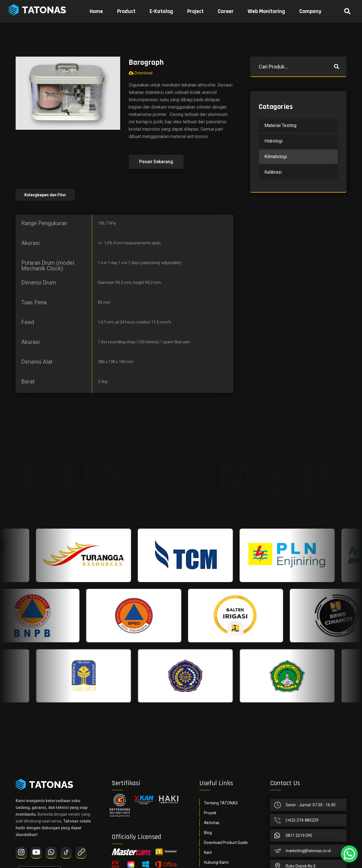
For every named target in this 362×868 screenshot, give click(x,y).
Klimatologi (276, 157)
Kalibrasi (273, 172)
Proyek (210, 813)
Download (141, 73)
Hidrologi (273, 141)
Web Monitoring (266, 11)
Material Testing (280, 125)
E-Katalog (161, 11)
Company (310, 11)
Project (195, 11)
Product (126, 11)
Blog (208, 833)
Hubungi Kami (216, 862)
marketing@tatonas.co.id (308, 851)
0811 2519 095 (299, 835)
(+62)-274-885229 (302, 820)
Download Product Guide (226, 843)
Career (226, 11)
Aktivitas (212, 823)
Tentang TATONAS (221, 803)
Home (96, 11)
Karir (208, 852)
